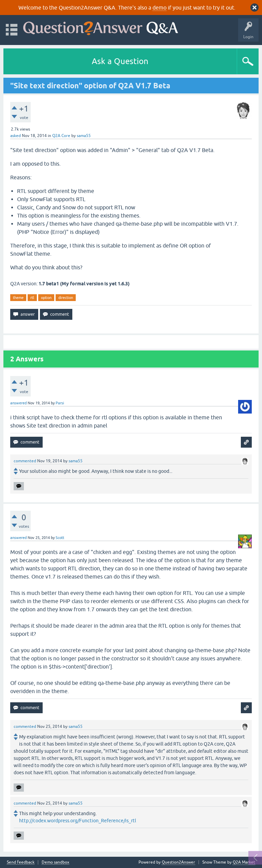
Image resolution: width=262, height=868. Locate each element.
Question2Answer (178, 862)
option (46, 298)
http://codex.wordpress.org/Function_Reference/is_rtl (78, 821)
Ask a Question (120, 61)
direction (66, 298)
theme (18, 298)
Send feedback (21, 862)
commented (25, 461)
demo (159, 8)
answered (18, 403)
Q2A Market (244, 862)
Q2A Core (61, 136)
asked (16, 136)
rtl (32, 298)
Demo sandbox (55, 862)
